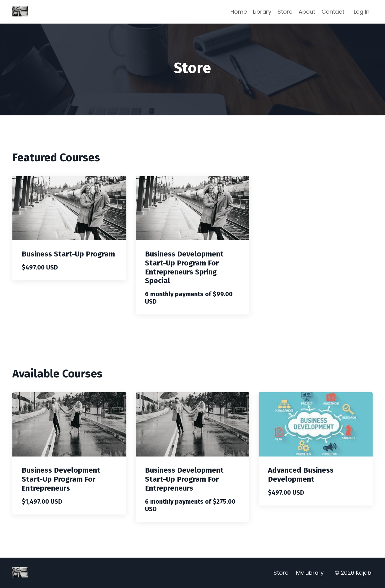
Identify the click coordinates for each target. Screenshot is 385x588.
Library (262, 12)
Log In (362, 12)
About (307, 12)
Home (239, 12)
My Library (310, 573)
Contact (333, 12)
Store (285, 12)
